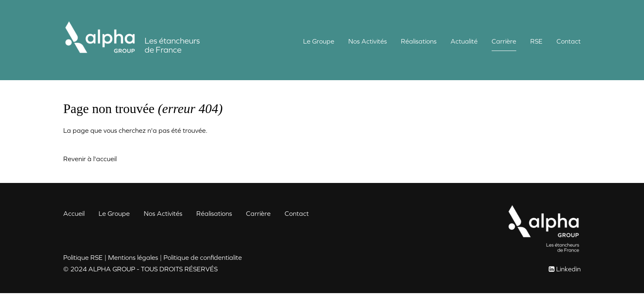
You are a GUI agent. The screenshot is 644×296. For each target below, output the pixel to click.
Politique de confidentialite (203, 257)
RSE (536, 41)
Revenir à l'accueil (90, 159)
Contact (569, 41)
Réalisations (419, 41)
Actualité (464, 41)
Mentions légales (133, 257)
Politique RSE (83, 257)
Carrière (504, 41)
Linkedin (568, 269)
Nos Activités (368, 41)
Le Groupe (319, 41)
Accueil (74, 213)
